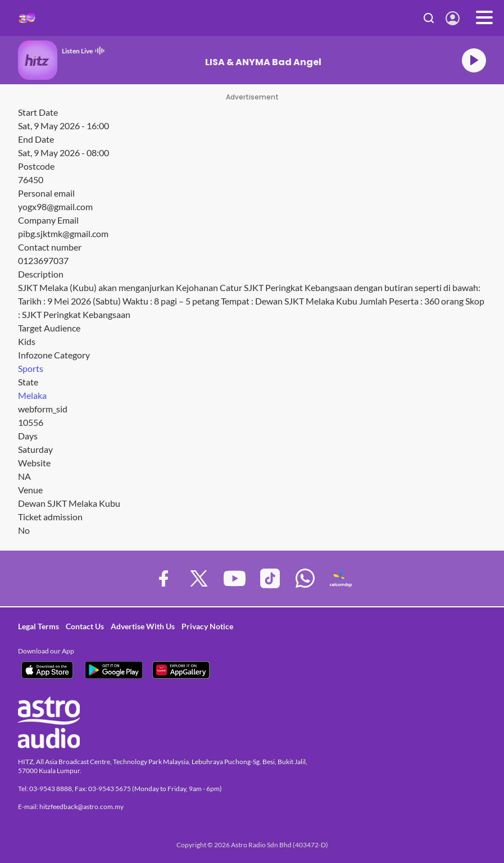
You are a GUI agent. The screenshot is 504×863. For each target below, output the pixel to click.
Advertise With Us (143, 626)
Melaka (32, 395)
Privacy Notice (207, 626)
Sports (31, 368)
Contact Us (85, 626)
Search (429, 18)
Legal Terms (38, 626)
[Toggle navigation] (484, 18)
